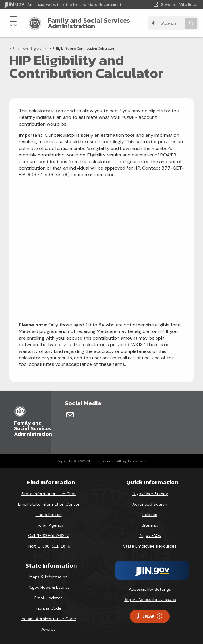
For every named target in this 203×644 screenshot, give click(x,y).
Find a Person (49, 515)
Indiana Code (49, 608)
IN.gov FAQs (150, 535)
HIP (12, 49)
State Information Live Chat (49, 494)
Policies (150, 515)
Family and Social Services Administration (89, 23)
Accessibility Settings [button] (150, 589)
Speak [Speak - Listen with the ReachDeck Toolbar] (149, 616)
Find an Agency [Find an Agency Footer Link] (49, 525)
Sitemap (150, 525)
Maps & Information (49, 577)
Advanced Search (150, 504)
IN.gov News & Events (49, 587)
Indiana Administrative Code (49, 619)
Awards (49, 629)
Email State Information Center (49, 504)
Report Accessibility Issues (150, 600)
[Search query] (171, 23)
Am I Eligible (32, 49)
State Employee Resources (150, 546)
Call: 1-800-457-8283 (49, 535)
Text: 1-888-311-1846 (49, 546)
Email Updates (49, 598)
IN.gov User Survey (150, 494)
